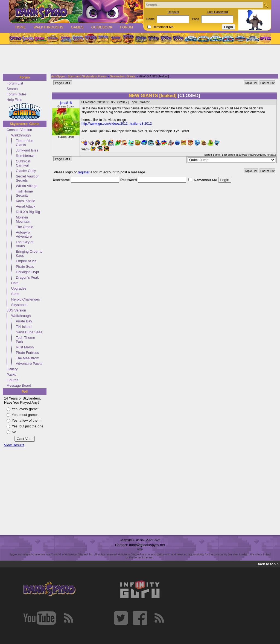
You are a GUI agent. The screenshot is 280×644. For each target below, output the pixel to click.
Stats (15, 294)
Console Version (19, 130)
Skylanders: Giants (25, 124)
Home (21, 27)
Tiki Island (24, 327)
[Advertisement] (138, 60)
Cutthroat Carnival (23, 163)
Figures (12, 380)
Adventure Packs (29, 364)
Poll (25, 392)
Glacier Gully (26, 171)
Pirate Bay (24, 321)
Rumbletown (26, 156)
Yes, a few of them (26, 420)
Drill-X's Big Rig (28, 212)
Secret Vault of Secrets (27, 178)
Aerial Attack (26, 206)
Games (77, 27)
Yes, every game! (25, 409)
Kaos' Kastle (26, 201)
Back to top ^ (268, 564)
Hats (15, 283)
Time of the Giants (25, 143)
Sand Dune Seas (29, 332)
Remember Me (163, 27)
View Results (14, 445)
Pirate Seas (25, 266)
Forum (126, 27)
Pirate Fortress (27, 353)
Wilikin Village (27, 186)
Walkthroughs (48, 27)
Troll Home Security (24, 193)
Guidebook (102, 27)
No (14, 432)
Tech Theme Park (25, 340)
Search (12, 89)
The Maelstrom (27, 358)
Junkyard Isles (27, 150)
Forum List (15, 83)
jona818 (66, 103)
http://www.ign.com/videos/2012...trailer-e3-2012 (117, 124)
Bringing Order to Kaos (29, 253)
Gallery (12, 369)
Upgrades (19, 288)
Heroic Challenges (26, 299)
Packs (11, 375)
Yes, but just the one (28, 426)
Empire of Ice (26, 261)
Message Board (19, 385)
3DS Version (16, 310)
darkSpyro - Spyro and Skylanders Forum (79, 76)
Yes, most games (25, 415)
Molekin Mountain (23, 219)
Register (173, 12)
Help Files (14, 100)
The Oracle (24, 227)
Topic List (251, 83)
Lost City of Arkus (25, 244)
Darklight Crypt (27, 272)
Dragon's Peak (27, 277)
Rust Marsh (25, 347)
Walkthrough (21, 135)
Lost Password (218, 12)
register (84, 172)
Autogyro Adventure (24, 234)
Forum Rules (17, 94)
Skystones (19, 305)
